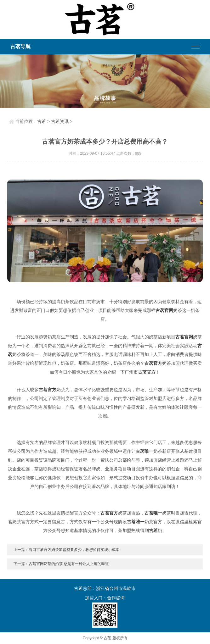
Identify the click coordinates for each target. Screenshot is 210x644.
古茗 (42, 121)
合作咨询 (116, 598)
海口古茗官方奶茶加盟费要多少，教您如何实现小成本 (74, 550)
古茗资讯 (60, 121)
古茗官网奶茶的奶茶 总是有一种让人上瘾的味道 (69, 564)
